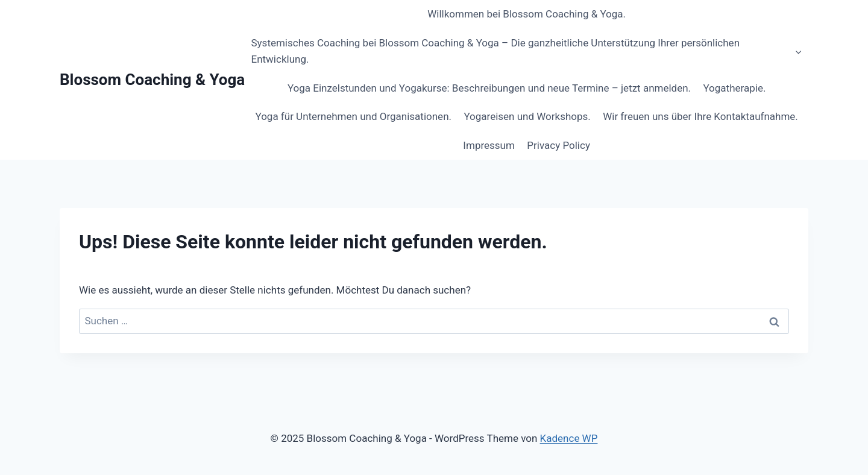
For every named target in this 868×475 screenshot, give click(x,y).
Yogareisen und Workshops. (527, 116)
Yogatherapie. (734, 88)
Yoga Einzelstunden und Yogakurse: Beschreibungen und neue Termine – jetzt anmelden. (489, 88)
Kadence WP (569, 438)
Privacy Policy (558, 145)
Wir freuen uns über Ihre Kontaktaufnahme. (700, 116)
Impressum (489, 145)
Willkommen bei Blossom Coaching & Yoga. (527, 14)
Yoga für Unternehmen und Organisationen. (353, 116)
